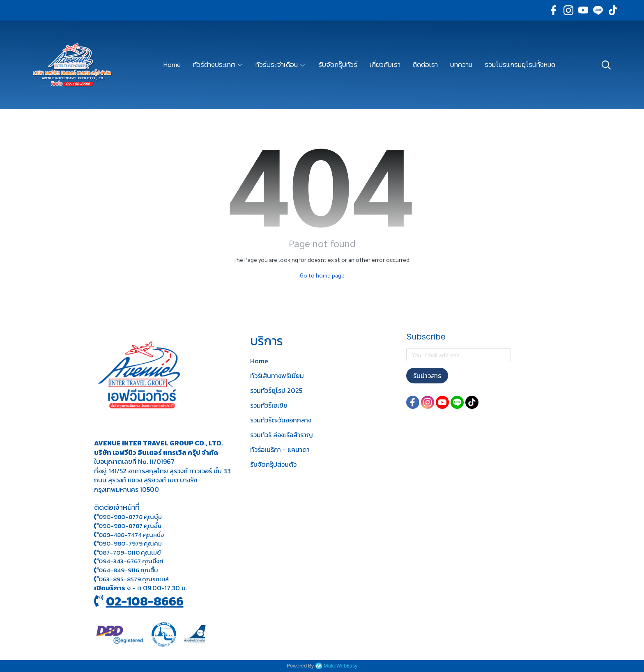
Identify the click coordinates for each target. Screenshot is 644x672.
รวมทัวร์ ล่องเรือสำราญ (282, 435)
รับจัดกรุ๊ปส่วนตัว (273, 464)
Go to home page (322, 275)
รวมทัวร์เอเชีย (269, 405)
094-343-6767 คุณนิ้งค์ (129, 561)
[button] (606, 65)
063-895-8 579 (120, 579)
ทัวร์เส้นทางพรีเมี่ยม (277, 376)
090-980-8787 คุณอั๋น (130, 526)
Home (259, 361)
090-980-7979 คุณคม (130, 543)
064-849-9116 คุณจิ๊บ (126, 570)
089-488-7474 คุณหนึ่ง (129, 535)
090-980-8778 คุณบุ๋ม (128, 517)
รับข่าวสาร (427, 376)
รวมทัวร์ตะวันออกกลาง (281, 420)
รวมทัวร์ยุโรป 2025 (276, 390)
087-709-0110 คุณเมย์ (130, 552)
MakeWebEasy (340, 666)
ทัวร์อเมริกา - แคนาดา (280, 450)
